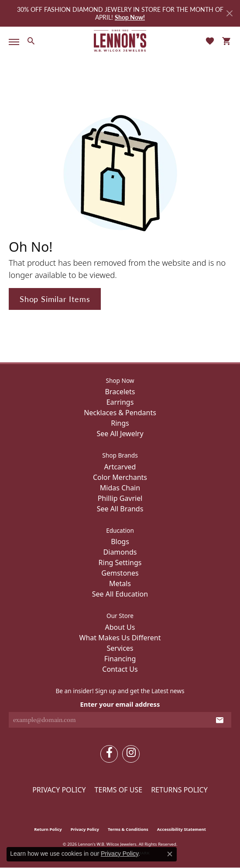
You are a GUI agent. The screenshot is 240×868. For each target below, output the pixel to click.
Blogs (120, 542)
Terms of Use (119, 790)
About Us (120, 627)
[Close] (229, 13)
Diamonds (120, 552)
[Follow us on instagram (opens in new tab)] (131, 754)
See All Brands (120, 509)
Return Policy (48, 829)
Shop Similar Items (55, 299)
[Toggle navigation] (12, 42)
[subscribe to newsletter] (220, 720)
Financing (120, 659)
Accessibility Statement (182, 829)
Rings (120, 423)
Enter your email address (120, 704)
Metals (120, 583)
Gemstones (120, 573)
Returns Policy (179, 790)
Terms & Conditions (128, 829)
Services (120, 648)
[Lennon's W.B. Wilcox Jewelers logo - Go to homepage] (120, 41)
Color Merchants (120, 477)
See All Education (120, 594)
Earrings (120, 402)
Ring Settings (120, 562)
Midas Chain (120, 488)
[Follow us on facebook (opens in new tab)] (109, 754)
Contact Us (120, 669)
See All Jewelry (120, 434)
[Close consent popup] (170, 854)
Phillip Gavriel (120, 498)
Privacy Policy (59, 790)
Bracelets (120, 392)
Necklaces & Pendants (120, 413)
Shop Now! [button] (130, 17)
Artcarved (120, 467)
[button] (31, 41)
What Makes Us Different (120, 638)
